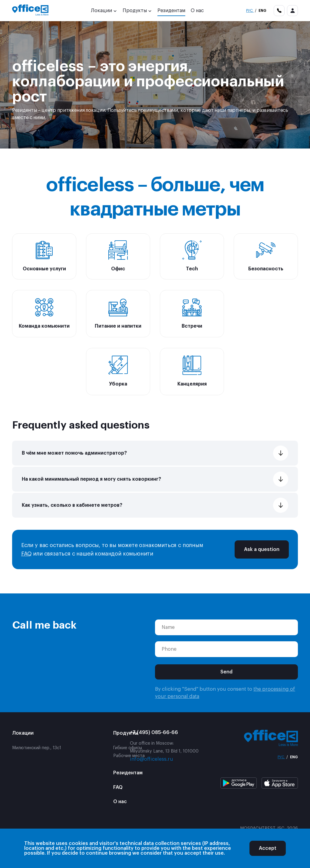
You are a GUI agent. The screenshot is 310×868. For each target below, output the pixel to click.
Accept (268, 848)
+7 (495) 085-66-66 (154, 733)
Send (226, 672)
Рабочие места (129, 756)
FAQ (26, 554)
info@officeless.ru (152, 759)
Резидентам (171, 11)
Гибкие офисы (128, 748)
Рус (250, 11)
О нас (197, 11)
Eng (262, 11)
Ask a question (262, 549)
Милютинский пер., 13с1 (37, 748)
